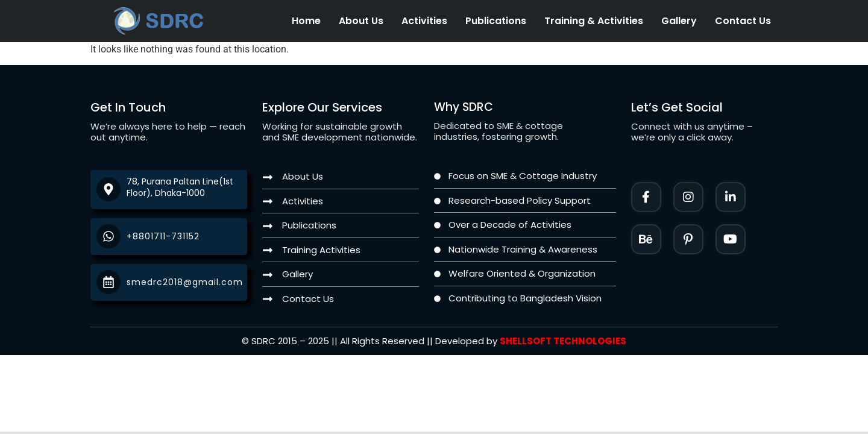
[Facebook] (646, 197)
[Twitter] (731, 239)
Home (306, 21)
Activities (424, 21)
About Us (361, 21)
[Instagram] (688, 197)
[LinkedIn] (731, 197)
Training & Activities (594, 21)
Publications (496, 21)
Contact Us (743, 21)
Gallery (679, 21)
